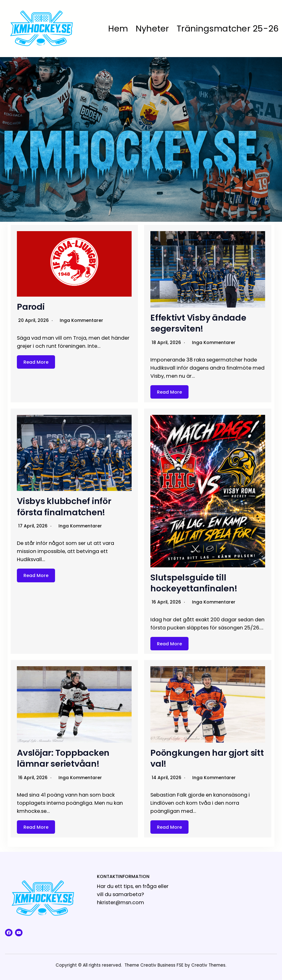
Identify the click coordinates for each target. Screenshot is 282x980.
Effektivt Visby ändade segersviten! (198, 323)
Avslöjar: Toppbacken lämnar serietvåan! (63, 758)
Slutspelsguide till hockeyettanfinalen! (194, 583)
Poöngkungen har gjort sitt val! (207, 758)
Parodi (31, 307)
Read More (36, 362)
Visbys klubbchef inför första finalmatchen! (64, 507)
